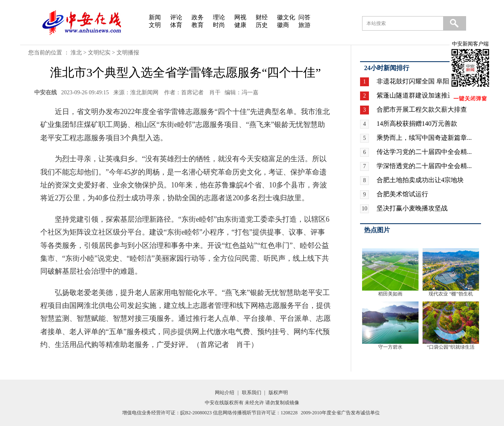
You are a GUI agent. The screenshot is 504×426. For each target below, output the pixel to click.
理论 (219, 17)
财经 (262, 17)
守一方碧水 (390, 347)
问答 (304, 17)
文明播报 (128, 53)
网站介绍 (225, 393)
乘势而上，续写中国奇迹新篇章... (424, 138)
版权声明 (278, 393)
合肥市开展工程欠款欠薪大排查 (422, 109)
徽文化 (286, 17)
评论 (176, 17)
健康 (240, 25)
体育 (176, 25)
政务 (198, 17)
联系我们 (252, 393)
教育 (198, 25)
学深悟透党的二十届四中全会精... (424, 166)
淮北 (76, 53)
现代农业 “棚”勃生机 (451, 294)
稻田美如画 (390, 294)
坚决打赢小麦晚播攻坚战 (412, 208)
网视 (240, 17)
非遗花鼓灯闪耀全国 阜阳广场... (422, 81)
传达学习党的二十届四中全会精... (424, 152)
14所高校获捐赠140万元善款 (417, 124)
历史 (262, 25)
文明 (155, 25)
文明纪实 (99, 53)
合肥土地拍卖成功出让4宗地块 (420, 180)
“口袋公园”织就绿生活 (451, 347)
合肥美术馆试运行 (402, 194)
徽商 (283, 25)
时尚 (219, 25)
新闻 (155, 17)
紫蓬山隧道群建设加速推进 (415, 95)
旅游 (304, 25)
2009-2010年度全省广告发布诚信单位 (340, 413)
